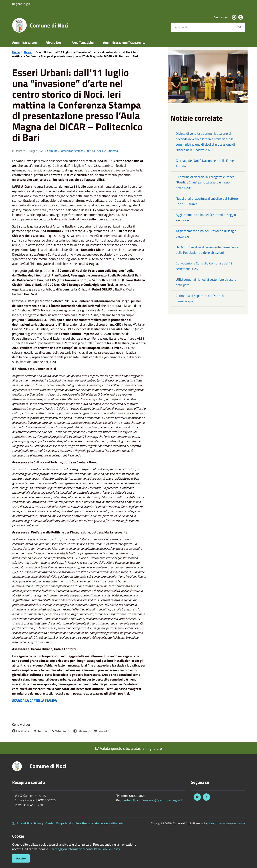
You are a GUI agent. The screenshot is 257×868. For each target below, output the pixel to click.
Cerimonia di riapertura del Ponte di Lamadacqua (200, 298)
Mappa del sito (64, 823)
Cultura (91, 151)
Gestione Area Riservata (109, 823)
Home (16, 52)
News (28, 52)
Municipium (214, 823)
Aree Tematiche (83, 42)
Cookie (49, 823)
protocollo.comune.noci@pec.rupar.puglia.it (152, 800)
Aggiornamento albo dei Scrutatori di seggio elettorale (206, 217)
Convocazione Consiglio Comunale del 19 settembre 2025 (204, 266)
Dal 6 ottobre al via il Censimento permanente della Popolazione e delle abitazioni (207, 250)
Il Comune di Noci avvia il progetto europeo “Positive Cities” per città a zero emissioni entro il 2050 (205, 182)
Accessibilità (24, 823)
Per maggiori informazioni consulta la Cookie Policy (85, 849)
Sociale (102, 151)
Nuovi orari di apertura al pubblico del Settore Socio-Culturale (207, 201)
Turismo (113, 151)
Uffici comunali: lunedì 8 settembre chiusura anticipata (206, 282)
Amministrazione (24, 42)
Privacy (39, 823)
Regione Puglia (21, 4)
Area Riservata (84, 823)
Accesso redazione (234, 823)
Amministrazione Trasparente (124, 42)
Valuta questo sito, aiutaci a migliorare (129, 748)
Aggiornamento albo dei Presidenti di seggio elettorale (206, 234)
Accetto (21, 858)
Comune (53, 151)
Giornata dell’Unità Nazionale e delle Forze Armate (205, 163)
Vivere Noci (54, 42)
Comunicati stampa (72, 151)
